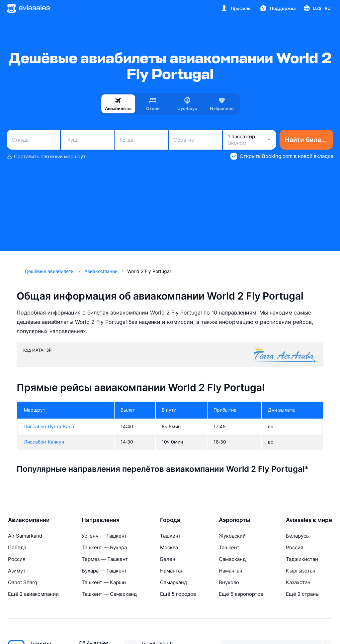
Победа (17, 547)
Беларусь (297, 536)
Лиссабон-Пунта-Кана (49, 426)
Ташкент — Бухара (104, 547)
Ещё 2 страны (303, 594)
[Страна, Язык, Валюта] (317, 8)
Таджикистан (302, 559)
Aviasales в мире (309, 520)
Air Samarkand (25, 536)
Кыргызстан (301, 571)
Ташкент (170, 536)
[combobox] (33, 140)
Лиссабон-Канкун (44, 442)
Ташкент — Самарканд (109, 594)
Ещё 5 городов (178, 594)
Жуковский (232, 536)
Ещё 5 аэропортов (241, 594)
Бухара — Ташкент (104, 571)
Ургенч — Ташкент (104, 536)
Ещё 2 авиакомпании (33, 594)
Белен (168, 559)
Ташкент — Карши (104, 582)
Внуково (229, 582)
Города (170, 520)
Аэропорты (235, 520)
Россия (17, 559)
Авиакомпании (29, 520)
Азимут (17, 571)
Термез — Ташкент (105, 559)
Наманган (172, 571)
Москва (169, 547)
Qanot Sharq (23, 582)
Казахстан (298, 582)
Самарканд (173, 582)
